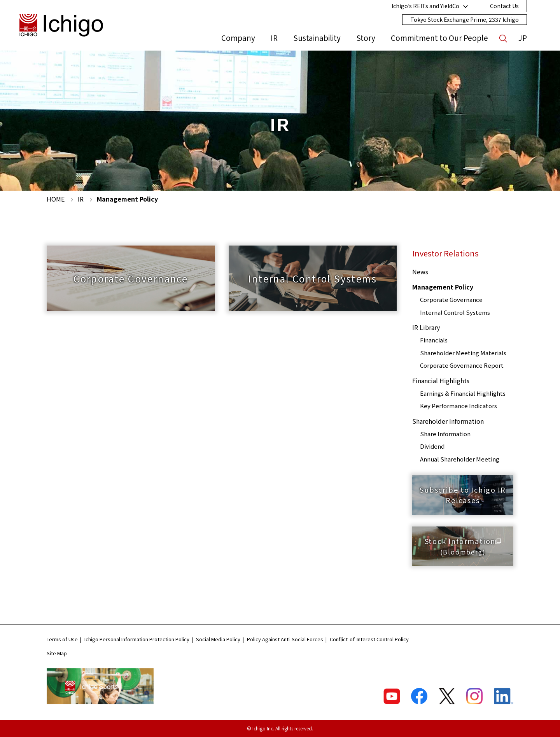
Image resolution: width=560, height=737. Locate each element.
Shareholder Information (448, 421)
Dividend (432, 446)
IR (274, 38)
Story (366, 38)
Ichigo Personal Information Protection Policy (137, 639)
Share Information (445, 434)
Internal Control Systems (455, 312)
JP (523, 38)
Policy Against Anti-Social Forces (285, 639)
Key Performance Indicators (458, 406)
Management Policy (443, 287)
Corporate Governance (451, 299)
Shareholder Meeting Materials (463, 353)
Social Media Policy (218, 639)
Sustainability (317, 38)
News (420, 272)
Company (238, 38)
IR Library (426, 327)
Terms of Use (62, 639)
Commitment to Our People (439, 38)
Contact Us (504, 6)
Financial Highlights (441, 381)
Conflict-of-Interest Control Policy (369, 639)
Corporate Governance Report (462, 365)
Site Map (57, 653)
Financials (434, 340)
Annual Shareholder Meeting (460, 459)
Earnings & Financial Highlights (463, 393)
